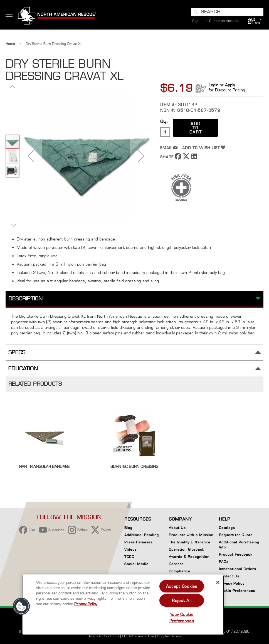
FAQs (224, 562)
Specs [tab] (17, 352)
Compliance (180, 571)
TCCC (129, 557)
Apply (230, 85)
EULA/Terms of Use (138, 636)
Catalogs (227, 528)
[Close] (218, 582)
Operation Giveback (187, 549)
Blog (128, 528)
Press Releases (138, 542)
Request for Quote (236, 535)
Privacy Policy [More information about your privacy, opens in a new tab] (86, 604)
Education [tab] (23, 369)
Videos (130, 549)
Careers (176, 564)
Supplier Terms (169, 636)
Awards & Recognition (189, 557)
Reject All (182, 600)
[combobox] (227, 12)
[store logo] (57, 16)
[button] (31, 156)
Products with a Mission (191, 535)
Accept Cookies (182, 586)
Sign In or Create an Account (215, 21)
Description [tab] (25, 299)
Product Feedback (236, 554)
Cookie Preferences (237, 592)
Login (214, 85)
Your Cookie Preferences (182, 618)
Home (10, 44)
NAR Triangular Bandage (44, 466)
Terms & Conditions (104, 636)
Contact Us (229, 576)
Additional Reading (142, 535)
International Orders (237, 569)
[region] (123, 605)
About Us (177, 528)
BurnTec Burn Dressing (134, 466)
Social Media (136, 564)
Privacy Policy (232, 583)
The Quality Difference (190, 542)
